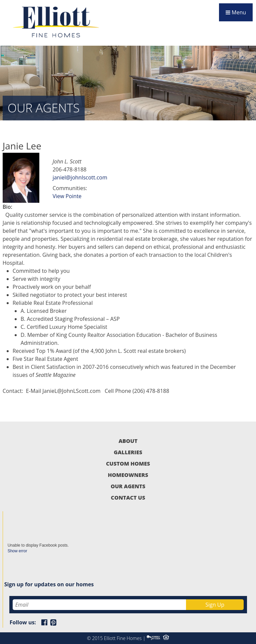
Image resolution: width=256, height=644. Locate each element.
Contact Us (128, 498)
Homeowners (128, 475)
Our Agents (128, 486)
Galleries (128, 452)
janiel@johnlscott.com (80, 177)
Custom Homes (128, 464)
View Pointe (67, 196)
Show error (17, 551)
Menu (236, 12)
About (128, 441)
